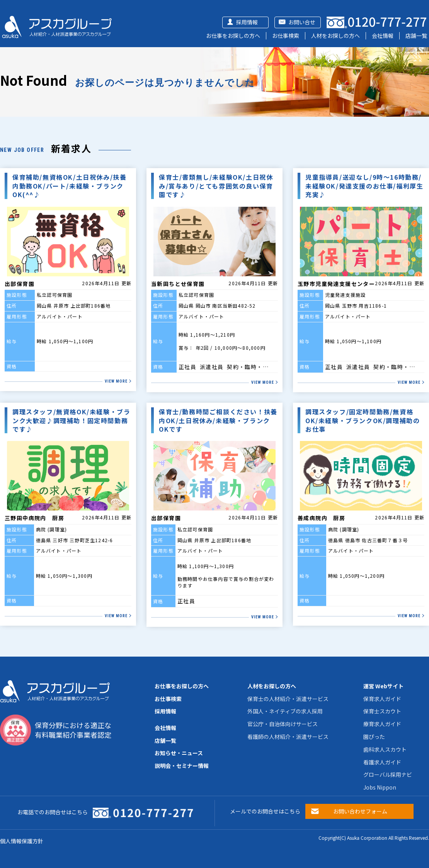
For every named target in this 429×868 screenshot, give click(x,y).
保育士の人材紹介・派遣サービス (288, 699)
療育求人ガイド (382, 724)
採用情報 (247, 22)
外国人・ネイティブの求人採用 (285, 711)
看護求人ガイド (382, 762)
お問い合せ (302, 22)
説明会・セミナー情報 (182, 766)
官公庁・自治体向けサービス (283, 724)
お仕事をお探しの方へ (233, 36)
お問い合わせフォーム (360, 811)
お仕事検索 (286, 36)
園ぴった (374, 737)
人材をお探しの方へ (335, 36)
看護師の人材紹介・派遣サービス (288, 737)
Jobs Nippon (380, 787)
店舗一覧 (416, 36)
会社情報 (383, 36)
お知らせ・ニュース (179, 753)
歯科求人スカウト (385, 749)
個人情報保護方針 (22, 841)
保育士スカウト (382, 711)
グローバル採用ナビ (388, 774)
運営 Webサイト (383, 686)
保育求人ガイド (382, 699)
